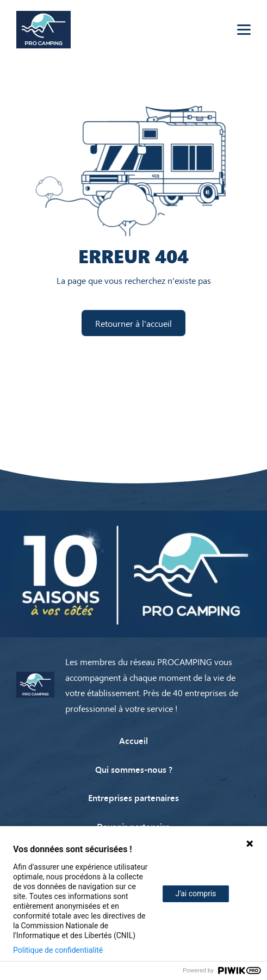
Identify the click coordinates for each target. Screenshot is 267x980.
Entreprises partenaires (133, 797)
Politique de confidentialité (58, 950)
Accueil (133, 740)
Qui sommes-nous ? (134, 769)
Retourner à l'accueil (133, 323)
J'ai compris (195, 894)
